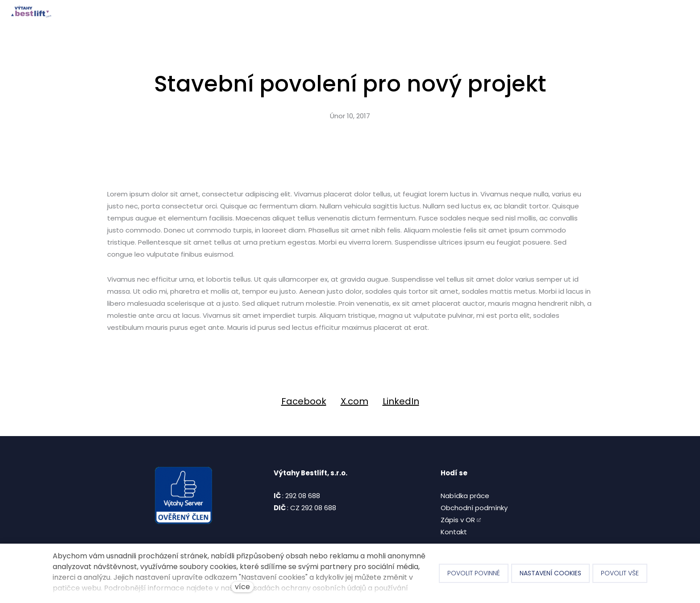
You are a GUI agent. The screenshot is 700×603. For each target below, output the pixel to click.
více (242, 587)
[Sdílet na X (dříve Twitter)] (354, 401)
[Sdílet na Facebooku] (304, 401)
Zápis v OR (458, 520)
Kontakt (454, 532)
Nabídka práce (465, 496)
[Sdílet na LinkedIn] (401, 401)
